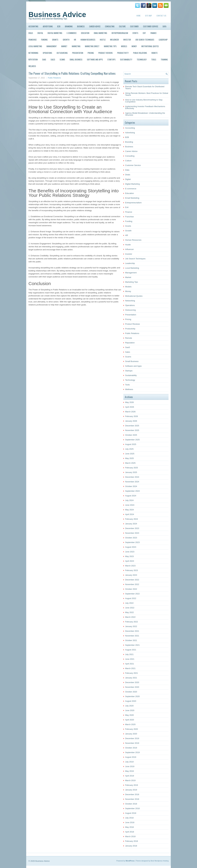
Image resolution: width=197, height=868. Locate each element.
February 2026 (132, 416)
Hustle (103, 40)
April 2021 (130, 664)
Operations (47, 53)
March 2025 (130, 463)
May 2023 (129, 556)
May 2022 (129, 612)
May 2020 (129, 715)
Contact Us (161, 16)
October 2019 (131, 748)
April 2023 (130, 561)
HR (75, 40)
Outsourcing (62, 53)
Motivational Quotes (150, 46)
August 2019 (131, 757)
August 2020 (131, 701)
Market (64, 46)
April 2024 (130, 514)
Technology (142, 59)
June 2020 (130, 710)
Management (52, 46)
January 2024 (131, 524)
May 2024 (129, 510)
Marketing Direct (92, 46)
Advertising (48, 26)
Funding (44, 40)
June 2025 (130, 454)
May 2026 (129, 402)
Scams (62, 59)
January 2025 (131, 472)
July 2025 (129, 449)
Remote (155, 53)
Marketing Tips (110, 46)
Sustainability (126, 59)
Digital (40, 33)
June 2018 (130, 822)
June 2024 (130, 505)
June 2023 (130, 552)
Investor (127, 40)
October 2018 (131, 804)
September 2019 (132, 752)
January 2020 (131, 734)
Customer (134, 26)
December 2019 (132, 738)
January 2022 (131, 626)
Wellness (32, 66)
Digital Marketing (55, 33)
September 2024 (132, 491)
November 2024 (132, 482)
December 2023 (132, 528)
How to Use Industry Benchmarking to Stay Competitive (144, 101)
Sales (53, 59)
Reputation (33, 59)
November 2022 (132, 584)
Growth (66, 40)
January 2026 (131, 421)
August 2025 (131, 444)
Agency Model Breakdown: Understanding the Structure (145, 114)
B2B (59, 26)
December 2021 (132, 631)
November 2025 (132, 430)
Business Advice (57, 15)
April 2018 (130, 832)
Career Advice (95, 26)
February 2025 (132, 468)
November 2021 (132, 636)
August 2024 (131, 496)
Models (124, 46)
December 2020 (132, 682)
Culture (122, 26)
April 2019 (130, 776)
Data (164, 26)
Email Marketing (100, 33)
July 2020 (129, 706)
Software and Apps (95, 59)
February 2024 (132, 519)
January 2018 (131, 846)
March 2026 (130, 412)
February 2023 (132, 570)
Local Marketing (35, 46)
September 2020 (132, 696)
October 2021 (131, 640)
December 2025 (132, 426)
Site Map (149, 16)
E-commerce (72, 33)
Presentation (78, 53)
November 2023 (132, 533)
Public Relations (140, 53)
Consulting (110, 26)
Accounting (33, 26)
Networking (33, 53)
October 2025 (131, 435)
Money (134, 46)
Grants (55, 40)
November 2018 (132, 799)
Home (138, 16)
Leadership (163, 40)
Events (135, 33)
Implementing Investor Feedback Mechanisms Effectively (145, 107)
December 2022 (132, 580)
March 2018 (130, 836)
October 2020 (131, 692)
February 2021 (132, 673)
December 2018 (132, 794)
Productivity (123, 53)
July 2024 (129, 500)
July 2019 (129, 762)
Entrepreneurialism (120, 33)
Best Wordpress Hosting (160, 861)
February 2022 (132, 622)
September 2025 (132, 440)
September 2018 (132, 808)
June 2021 (130, 659)
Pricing (91, 53)
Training (164, 59)
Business (81, 26)
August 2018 (131, 813)
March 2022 (130, 617)
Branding (69, 26)
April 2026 (130, 407)
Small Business (76, 59)
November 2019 (132, 743)
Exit (144, 33)
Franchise (33, 40)
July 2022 (129, 603)
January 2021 (131, 678)
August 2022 (131, 598)
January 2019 (131, 790)
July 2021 (129, 654)
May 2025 (129, 458)
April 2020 (130, 720)
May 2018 (129, 827)
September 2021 (132, 645)
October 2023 (131, 538)
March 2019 (130, 780)
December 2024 (132, 477)
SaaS (44, 59)
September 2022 (132, 594)
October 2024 (131, 486)
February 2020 (132, 729)
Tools (154, 59)
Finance (153, 33)
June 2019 (130, 766)
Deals (31, 33)
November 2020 (132, 687)
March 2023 (130, 566)
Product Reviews (106, 53)
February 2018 (132, 841)
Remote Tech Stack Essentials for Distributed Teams (145, 87)
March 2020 (130, 724)
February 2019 (132, 785)
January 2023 (131, 575)
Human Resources (88, 40)
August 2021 (131, 650)
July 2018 (129, 818)
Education (85, 33)
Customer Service (151, 26)
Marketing (76, 46)
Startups (111, 59)
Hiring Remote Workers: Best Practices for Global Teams (147, 94)
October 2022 (131, 589)
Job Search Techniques (145, 40)
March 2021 (130, 668)
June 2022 (130, 608)
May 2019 (129, 771)
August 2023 (131, 547)
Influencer (114, 40)
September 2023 (132, 542)
